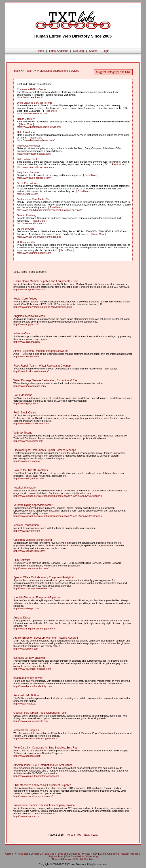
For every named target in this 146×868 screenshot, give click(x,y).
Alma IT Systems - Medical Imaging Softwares (41, 351)
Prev (78, 835)
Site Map (78, 51)
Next (87, 835)
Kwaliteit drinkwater (25, 488)
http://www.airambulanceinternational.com (36, 776)
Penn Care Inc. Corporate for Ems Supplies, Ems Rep (45, 748)
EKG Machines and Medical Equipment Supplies (42, 785)
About (8, 854)
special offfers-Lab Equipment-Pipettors (37, 598)
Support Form (56, 856)
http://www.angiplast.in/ (26, 324)
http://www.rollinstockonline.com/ (31, 424)
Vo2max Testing (23, 433)
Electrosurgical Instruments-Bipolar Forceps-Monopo (45, 450)
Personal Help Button (26, 695)
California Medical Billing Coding (33, 540)
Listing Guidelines (109, 854)
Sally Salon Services (28, 172)
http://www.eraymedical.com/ (29, 289)
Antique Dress (22, 618)
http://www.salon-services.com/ (34, 178)
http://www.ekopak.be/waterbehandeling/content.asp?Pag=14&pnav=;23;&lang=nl (58, 516)
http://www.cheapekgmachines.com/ (33, 796)
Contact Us (36, 854)
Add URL (125, 72)
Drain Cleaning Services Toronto (35, 103)
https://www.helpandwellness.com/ (36, 140)
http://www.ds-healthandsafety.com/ (33, 686)
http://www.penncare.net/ (27, 756)
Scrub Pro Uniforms (28, 183)
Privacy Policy (90, 854)
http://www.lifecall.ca (24, 704)
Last (95, 835)
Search (93, 51)
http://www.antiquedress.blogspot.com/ (34, 629)
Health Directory (26, 119)
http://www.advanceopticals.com (31, 721)
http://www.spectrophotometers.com (33, 588)
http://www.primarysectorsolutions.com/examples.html (43, 307)
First (70, 835)
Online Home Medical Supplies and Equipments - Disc (46, 281)
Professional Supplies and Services (58, 71)
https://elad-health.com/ (30, 97)
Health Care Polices (25, 299)
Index (17, 71)
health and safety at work (28, 678)
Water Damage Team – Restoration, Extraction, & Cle (45, 380)
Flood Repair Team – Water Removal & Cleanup (42, 366)
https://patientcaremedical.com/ (34, 154)
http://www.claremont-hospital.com (32, 669)
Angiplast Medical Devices (29, 316)
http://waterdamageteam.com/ (30, 386)
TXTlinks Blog (21, 854)
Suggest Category (107, 72)
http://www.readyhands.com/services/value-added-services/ (49, 210)
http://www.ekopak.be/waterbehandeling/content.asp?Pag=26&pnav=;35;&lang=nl (58, 496)
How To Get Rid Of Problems (31, 470)
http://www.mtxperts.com (27, 816)
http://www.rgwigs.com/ (26, 403)
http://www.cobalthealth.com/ (29, 551)
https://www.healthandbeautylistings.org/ (39, 127)
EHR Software (22, 560)
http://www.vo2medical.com (28, 441)
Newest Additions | (131, 854)
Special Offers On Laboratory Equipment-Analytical (44, 577)
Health (29, 71)
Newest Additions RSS (64, 859)
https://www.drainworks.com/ (33, 113)
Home (40, 51)
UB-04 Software (26, 229)
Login (106, 51)
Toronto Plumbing (27, 215)
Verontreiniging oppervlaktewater (33, 505)
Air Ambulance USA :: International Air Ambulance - (44, 765)
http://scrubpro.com (28, 194)
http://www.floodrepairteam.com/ (31, 371)
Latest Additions (59, 51)
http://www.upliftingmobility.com (34, 253)
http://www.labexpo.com (26, 608)
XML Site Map (86, 859)
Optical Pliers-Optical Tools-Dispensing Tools (40, 713)
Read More (51, 111)
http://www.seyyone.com (27, 531)
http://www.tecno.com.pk (27, 461)
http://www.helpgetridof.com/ (29, 478)
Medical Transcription (26, 525)
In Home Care (22, 333)
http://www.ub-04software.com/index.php (39, 237)
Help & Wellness (26, 132)
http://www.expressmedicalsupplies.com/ (35, 738)
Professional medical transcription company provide (44, 805)
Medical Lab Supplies (26, 730)
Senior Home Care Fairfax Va (33, 199)
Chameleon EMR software (31, 89)
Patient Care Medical (28, 146)
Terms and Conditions (68, 854)
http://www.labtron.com (26, 649)
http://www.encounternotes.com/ (31, 568)
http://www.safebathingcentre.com (35, 167)
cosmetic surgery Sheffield (29, 658)
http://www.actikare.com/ (27, 342)
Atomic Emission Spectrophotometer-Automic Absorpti (46, 638)
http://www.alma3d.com (26, 356)
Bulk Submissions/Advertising (81, 856)
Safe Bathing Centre (28, 159)
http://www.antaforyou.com (32, 223)
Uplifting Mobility (26, 242)
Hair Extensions (23, 395)
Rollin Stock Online (25, 413)
